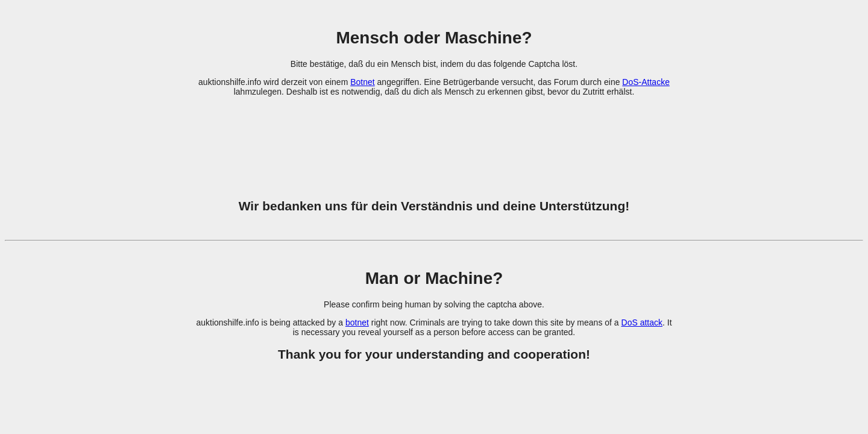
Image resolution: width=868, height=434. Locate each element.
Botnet (362, 82)
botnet (357, 322)
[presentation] (434, 140)
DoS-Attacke (646, 82)
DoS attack (642, 322)
